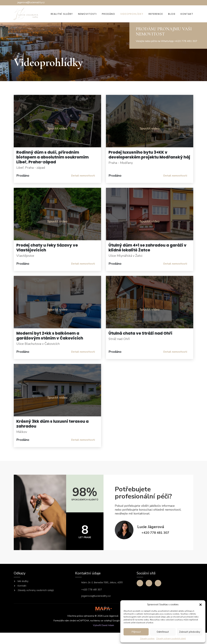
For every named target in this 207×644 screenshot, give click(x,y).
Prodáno (109, 14)
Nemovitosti (87, 14)
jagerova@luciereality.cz (96, 596)
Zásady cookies (147, 638)
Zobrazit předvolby (190, 632)
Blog (172, 14)
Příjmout (136, 632)
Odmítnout (163, 632)
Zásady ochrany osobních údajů (171, 638)
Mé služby (23, 581)
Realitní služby (62, 14)
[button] (201, 604)
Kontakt (187, 14)
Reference (156, 14)
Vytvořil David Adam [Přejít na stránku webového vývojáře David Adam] (103, 625)
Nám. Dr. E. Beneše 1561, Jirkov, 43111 (102, 582)
